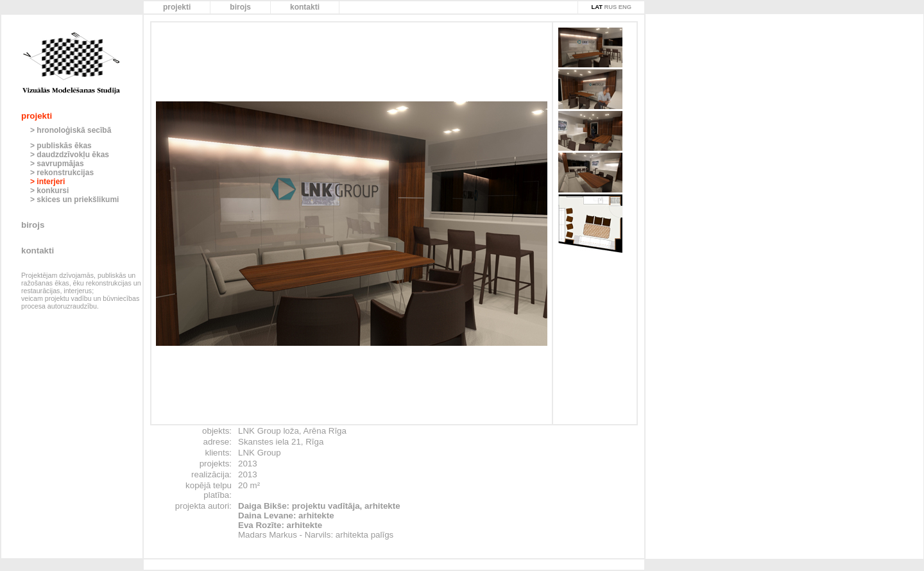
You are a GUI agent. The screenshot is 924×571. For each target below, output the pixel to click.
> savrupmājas (57, 164)
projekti (177, 7)
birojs (240, 7)
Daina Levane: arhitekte (286, 516)
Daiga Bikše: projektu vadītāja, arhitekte (319, 506)
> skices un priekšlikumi (74, 200)
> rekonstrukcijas (62, 173)
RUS (610, 7)
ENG (625, 7)
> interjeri (47, 182)
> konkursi (49, 191)
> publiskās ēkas (61, 146)
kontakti (305, 7)
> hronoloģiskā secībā (71, 130)
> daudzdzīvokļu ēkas (70, 155)
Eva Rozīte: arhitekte (280, 525)
